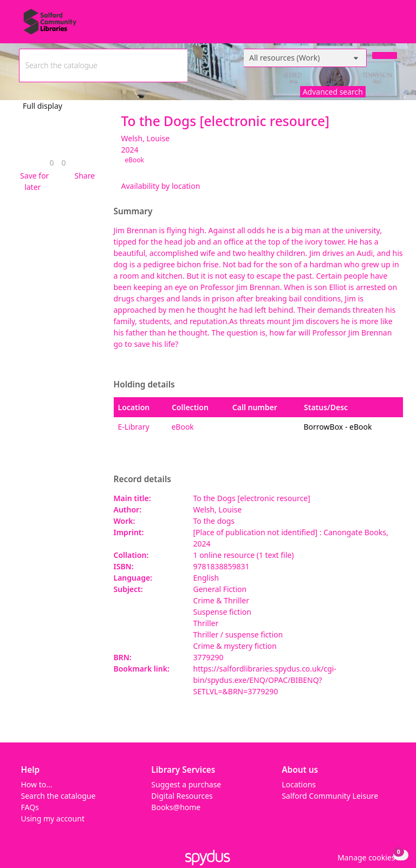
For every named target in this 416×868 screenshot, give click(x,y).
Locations (299, 784)
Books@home (176, 807)
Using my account (53, 818)
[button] (33, 181)
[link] (51, 163)
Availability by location (161, 186)
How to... (37, 784)
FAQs (30, 807)
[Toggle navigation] (391, 26)
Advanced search (333, 92)
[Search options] (305, 58)
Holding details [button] (144, 385)
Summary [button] (133, 212)
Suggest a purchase (186, 784)
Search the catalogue (58, 796)
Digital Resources (182, 796)
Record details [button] (142, 479)
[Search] (385, 55)
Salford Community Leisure (330, 796)
